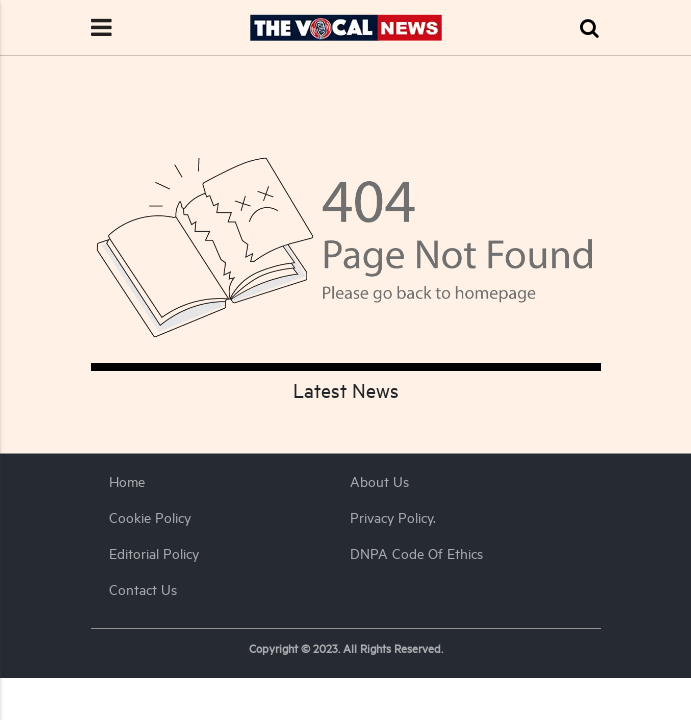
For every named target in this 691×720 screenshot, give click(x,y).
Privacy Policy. (393, 517)
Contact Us (143, 589)
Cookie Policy (150, 517)
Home (127, 481)
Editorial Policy (154, 553)
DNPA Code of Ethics (416, 553)
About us (379, 481)
